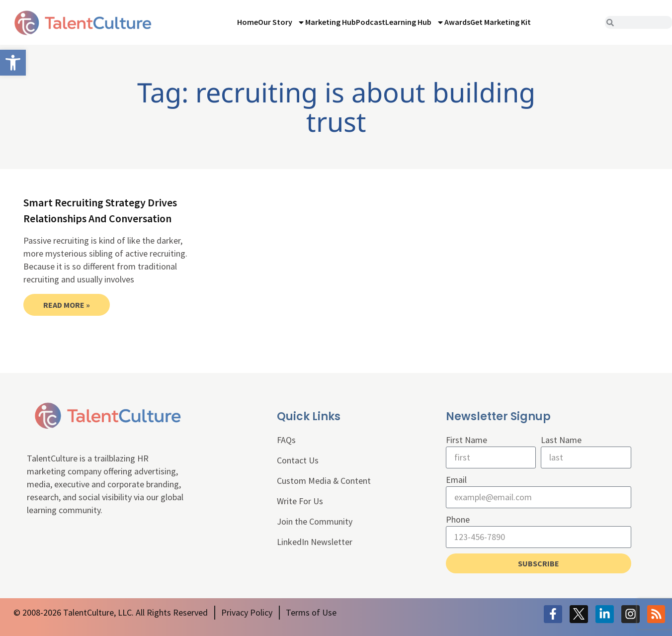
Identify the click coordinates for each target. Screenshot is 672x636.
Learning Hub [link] (415, 22)
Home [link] (248, 22)
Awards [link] (457, 22)
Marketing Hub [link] (331, 22)
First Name (466, 440)
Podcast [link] (371, 22)
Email (456, 480)
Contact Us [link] (298, 460)
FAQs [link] (286, 440)
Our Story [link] (282, 22)
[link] (13, 63)
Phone (458, 519)
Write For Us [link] (300, 501)
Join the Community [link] (315, 521)
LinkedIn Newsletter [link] (315, 542)
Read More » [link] (67, 305)
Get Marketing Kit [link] (501, 22)
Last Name (561, 440)
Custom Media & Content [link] (324, 481)
